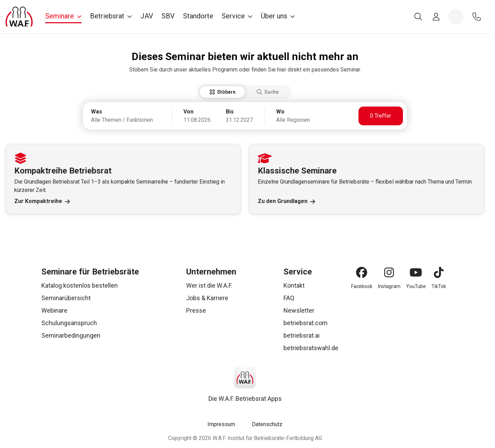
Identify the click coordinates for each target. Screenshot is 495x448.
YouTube (416, 286)
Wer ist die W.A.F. (209, 285)
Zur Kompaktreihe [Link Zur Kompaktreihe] (42, 201)
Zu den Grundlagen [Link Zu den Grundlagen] (286, 201)
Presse (196, 310)
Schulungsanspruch (69, 323)
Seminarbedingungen (71, 335)
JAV (147, 16)
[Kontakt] (477, 17)
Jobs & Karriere (207, 298)
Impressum (221, 424)
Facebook (362, 286)
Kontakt (294, 285)
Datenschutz (267, 424)
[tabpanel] (245, 116)
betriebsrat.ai (302, 335)
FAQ (289, 298)
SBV (168, 16)
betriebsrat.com (306, 323)
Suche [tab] (268, 92)
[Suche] (418, 17)
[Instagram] (389, 272)
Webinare (54, 310)
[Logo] (19, 17)
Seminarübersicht (66, 298)
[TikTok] (439, 272)
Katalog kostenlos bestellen (80, 285)
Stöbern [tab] (222, 92)
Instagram (389, 286)
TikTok (439, 286)
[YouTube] (416, 272)
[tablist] (245, 92)
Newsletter (299, 310)
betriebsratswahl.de (311, 348)
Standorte (198, 16)
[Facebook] (362, 272)
